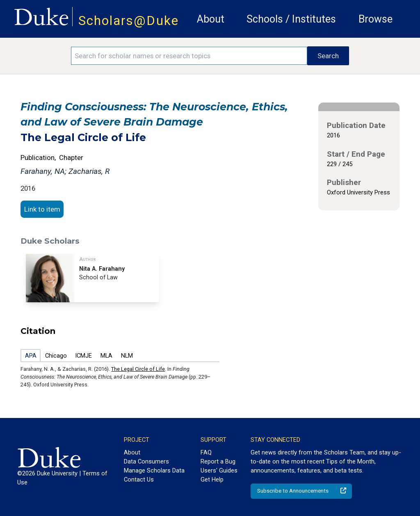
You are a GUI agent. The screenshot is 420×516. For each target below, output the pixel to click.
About (211, 19)
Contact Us (139, 479)
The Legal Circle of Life (138, 369)
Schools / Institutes (291, 19)
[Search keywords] (189, 56)
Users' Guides (219, 470)
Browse (375, 19)
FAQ (206, 452)
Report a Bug (218, 461)
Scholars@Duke (129, 21)
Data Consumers (146, 461)
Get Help (212, 479)
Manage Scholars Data (154, 470)
